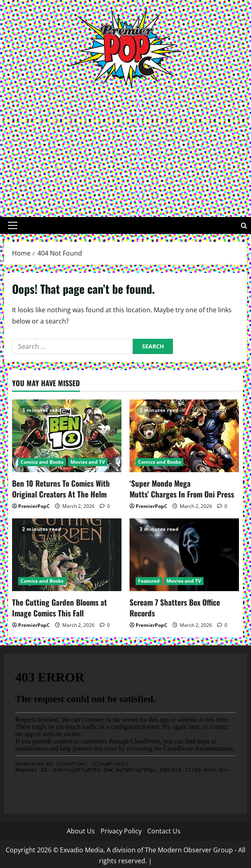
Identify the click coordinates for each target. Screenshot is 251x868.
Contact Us (164, 828)
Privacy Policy (121, 828)
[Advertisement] (125, 149)
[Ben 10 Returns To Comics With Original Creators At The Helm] (67, 436)
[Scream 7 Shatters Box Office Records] (184, 554)
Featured (149, 580)
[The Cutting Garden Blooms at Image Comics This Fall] (67, 554)
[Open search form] (244, 226)
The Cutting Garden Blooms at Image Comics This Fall (66, 606)
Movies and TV (88, 462)
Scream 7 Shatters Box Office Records (172, 606)
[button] (13, 225)
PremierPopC (34, 505)
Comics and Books (42, 462)
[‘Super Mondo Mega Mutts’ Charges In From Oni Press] (184, 436)
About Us (81, 828)
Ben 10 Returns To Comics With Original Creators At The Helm (59, 488)
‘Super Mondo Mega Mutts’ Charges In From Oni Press (181, 488)
